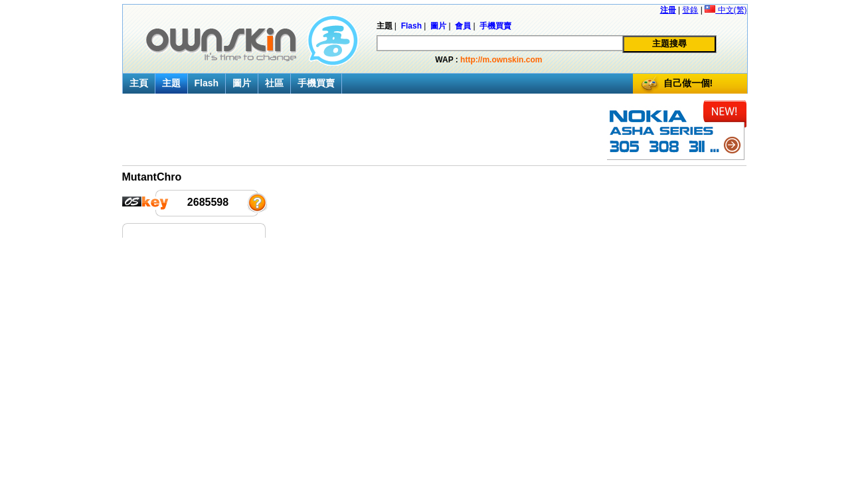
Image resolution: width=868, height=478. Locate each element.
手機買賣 (316, 83)
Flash (207, 83)
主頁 (139, 83)
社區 (274, 83)
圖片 (242, 83)
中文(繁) (726, 10)
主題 (171, 83)
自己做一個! (688, 83)
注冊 (668, 10)
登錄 (690, 10)
